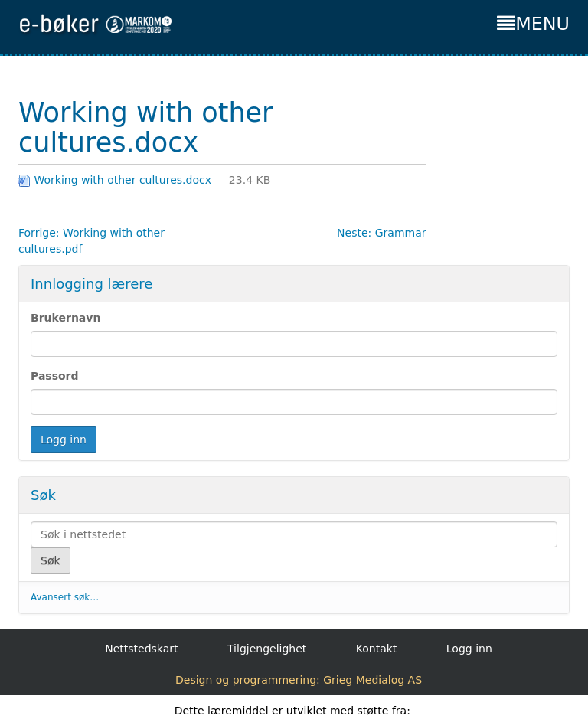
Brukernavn (65, 318)
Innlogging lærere (91, 284)
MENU (533, 24)
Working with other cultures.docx (116, 180)
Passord (55, 376)
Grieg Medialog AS (372, 680)
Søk (43, 495)
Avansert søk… (65, 597)
